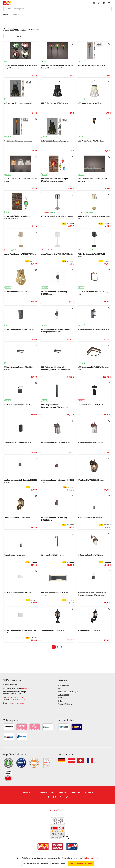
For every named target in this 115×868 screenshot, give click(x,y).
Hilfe (60, 701)
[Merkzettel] (99, 3)
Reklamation (63, 698)
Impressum (44, 792)
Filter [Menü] (20, 36)
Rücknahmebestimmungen (68, 692)
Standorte (25, 688)
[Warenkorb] (104, 3)
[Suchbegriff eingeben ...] (57, 9)
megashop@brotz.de (17, 703)
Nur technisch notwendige (36, 863)
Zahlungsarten (64, 695)
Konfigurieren (59, 863)
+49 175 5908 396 (18, 699)
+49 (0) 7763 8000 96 (15, 697)
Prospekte (89, 792)
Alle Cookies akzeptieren (81, 863)
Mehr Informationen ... (90, 858)
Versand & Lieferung (66, 704)
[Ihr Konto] (94, 3)
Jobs (35, 792)
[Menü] (109, 3)
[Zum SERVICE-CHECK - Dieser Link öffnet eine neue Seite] (58, 829)
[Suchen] (109, 9)
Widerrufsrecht (76, 792)
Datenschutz (62, 792)
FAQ (60, 688)
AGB (53, 792)
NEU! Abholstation (65, 685)
